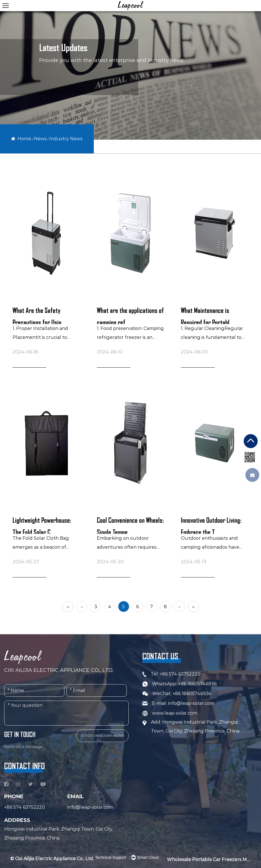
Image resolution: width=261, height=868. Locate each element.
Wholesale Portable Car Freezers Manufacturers (209, 859)
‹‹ (68, 607)
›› (193, 607)
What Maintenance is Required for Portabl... (207, 315)
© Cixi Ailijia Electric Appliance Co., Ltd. (52, 859)
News (40, 139)
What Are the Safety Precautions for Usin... (39, 315)
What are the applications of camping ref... (130, 315)
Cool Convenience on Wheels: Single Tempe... (130, 525)
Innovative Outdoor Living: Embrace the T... (211, 525)
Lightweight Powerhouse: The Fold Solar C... (42, 525)
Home (24, 139)
